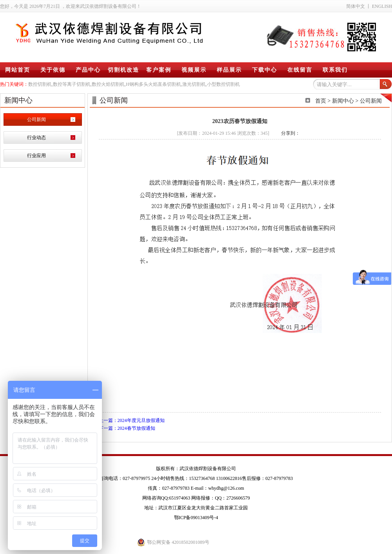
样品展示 (229, 70)
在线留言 (300, 70)
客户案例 (159, 70)
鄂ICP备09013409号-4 (196, 518)
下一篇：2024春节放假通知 (127, 428)
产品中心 (88, 70)
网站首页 (18, 70)
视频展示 (194, 70)
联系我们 (335, 70)
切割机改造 (123, 70)
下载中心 (265, 70)
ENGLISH (382, 6)
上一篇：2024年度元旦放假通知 (132, 420)
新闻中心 (343, 101)
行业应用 (36, 156)
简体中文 (356, 6)
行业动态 (36, 138)
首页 (321, 101)
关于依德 (53, 70)
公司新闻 (36, 119)
